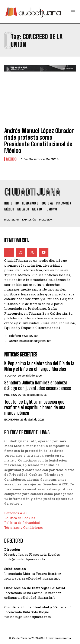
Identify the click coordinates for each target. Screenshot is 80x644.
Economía (12, 420)
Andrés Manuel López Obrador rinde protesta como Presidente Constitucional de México (39, 140)
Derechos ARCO (16, 513)
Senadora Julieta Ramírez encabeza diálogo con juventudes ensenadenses (38, 385)
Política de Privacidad (22, 523)
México (11, 159)
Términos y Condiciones (24, 527)
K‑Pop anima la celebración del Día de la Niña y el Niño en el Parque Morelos (39, 366)
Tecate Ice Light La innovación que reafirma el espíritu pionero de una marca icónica (35, 407)
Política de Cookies (20, 518)
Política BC (13, 395)
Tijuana (10, 376)
